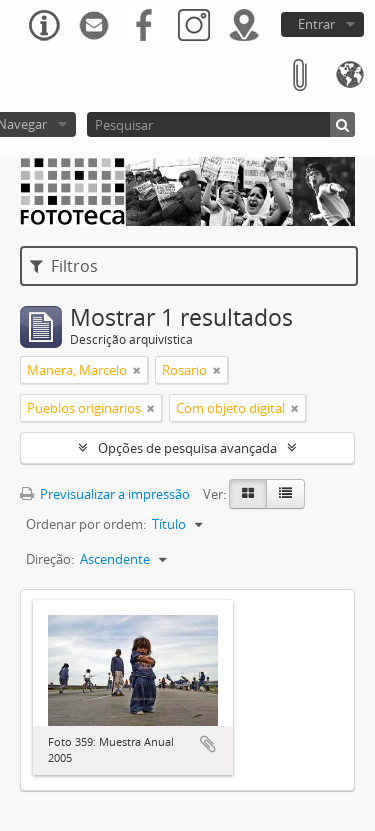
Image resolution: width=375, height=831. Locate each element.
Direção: (50, 559)
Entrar (316, 24)
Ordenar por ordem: (86, 524)
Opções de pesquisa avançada (187, 448)
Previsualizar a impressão (105, 494)
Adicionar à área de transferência (208, 744)
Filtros (64, 266)
